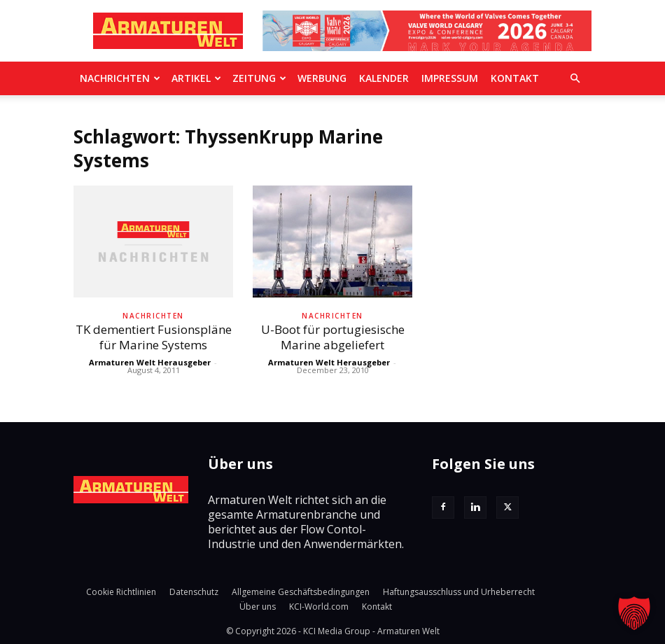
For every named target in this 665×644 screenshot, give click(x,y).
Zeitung (259, 78)
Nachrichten (120, 78)
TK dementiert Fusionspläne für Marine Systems (154, 337)
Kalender (384, 78)
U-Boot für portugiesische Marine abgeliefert (333, 337)
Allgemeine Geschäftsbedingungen (301, 592)
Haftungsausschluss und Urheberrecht (459, 592)
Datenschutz (194, 592)
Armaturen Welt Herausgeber (150, 362)
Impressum (450, 78)
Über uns (258, 607)
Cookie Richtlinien (121, 592)
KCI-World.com (319, 607)
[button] (575, 78)
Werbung (322, 78)
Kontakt (515, 78)
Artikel (196, 78)
